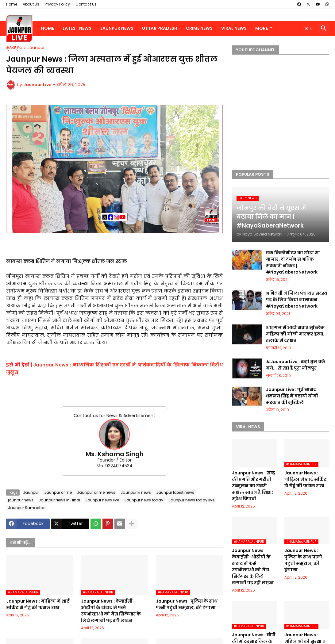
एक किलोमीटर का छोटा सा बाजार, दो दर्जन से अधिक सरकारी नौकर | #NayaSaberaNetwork (293, 262)
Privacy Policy (57, 4)
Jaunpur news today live (191, 500)
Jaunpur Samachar (27, 508)
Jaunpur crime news (96, 492)
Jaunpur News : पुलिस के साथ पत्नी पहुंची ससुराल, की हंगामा (187, 604)
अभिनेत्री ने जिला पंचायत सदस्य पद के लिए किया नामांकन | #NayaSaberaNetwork (297, 300)
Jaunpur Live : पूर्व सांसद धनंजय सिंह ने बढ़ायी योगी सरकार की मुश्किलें (292, 396)
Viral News (234, 28)
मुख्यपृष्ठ (14, 48)
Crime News (199, 28)
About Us (31, 4)
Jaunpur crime (58, 492)
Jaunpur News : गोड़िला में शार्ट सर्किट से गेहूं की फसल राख (38, 604)
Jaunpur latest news (175, 492)
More (262, 28)
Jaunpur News (117, 28)
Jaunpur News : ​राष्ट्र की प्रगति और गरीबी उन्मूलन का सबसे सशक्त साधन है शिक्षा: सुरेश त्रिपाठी (254, 486)
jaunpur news (21, 500)
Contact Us (86, 4)
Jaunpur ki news (136, 492)
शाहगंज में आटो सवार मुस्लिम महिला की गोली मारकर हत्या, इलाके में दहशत (295, 334)
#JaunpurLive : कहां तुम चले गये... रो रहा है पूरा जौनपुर (296, 365)
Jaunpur (36, 48)
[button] (309, 29)
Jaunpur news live (102, 500)
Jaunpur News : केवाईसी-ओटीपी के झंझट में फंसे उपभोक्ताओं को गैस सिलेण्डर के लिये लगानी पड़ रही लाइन (111, 611)
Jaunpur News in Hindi (59, 500)
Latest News (77, 28)
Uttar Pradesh (160, 28)
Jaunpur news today (144, 500)
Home (12, 4)
